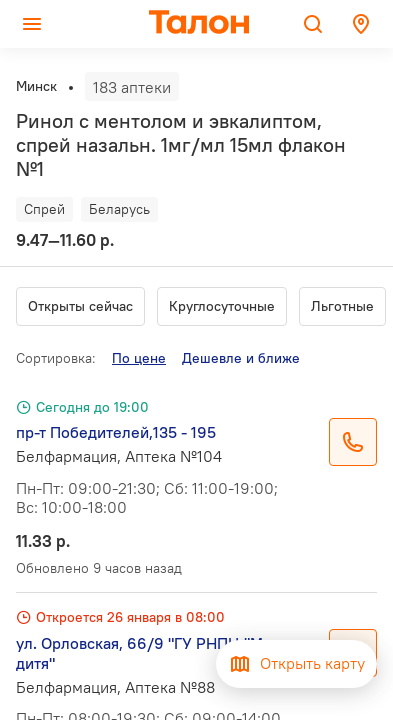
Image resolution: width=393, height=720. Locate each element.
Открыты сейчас (80, 306)
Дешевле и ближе (241, 358)
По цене (139, 358)
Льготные (342, 306)
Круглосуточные (222, 306)
